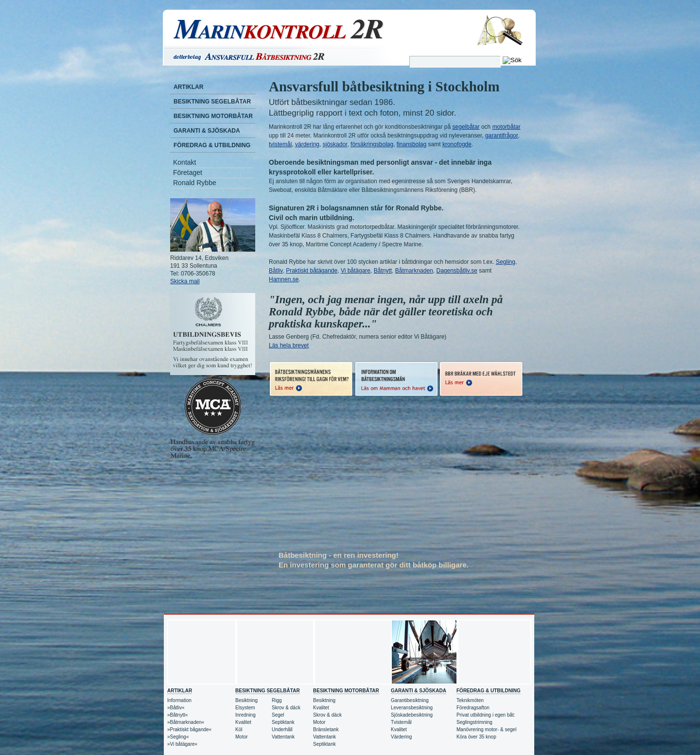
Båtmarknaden (414, 271)
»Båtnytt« (177, 715)
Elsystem (245, 708)
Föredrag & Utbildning (212, 145)
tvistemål (280, 144)
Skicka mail (185, 281)
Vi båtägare (356, 271)
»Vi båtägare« (182, 744)
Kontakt (184, 162)
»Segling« (178, 737)
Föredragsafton (473, 708)
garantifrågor (501, 136)
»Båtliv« (176, 708)
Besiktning (246, 700)
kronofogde (457, 144)
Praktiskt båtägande (312, 271)
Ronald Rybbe (195, 183)
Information (179, 700)
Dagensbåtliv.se (457, 271)
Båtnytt (383, 271)
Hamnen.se (284, 279)
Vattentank (283, 737)
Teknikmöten (470, 700)
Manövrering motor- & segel (486, 729)
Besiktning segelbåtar (212, 102)
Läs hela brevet (289, 345)
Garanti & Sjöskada (207, 131)
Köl (239, 729)
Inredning (245, 715)
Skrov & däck (286, 708)
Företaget (188, 172)
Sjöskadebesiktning (412, 715)
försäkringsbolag (372, 144)
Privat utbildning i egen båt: (486, 715)
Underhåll (282, 729)
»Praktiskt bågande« (189, 729)
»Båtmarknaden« (186, 722)
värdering (307, 144)
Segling (506, 262)
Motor (242, 737)
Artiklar (188, 87)
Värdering (401, 737)
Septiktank (283, 722)
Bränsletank (326, 729)
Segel (278, 715)
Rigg (277, 700)
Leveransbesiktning (412, 708)
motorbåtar (507, 127)
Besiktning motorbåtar (213, 116)
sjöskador (335, 144)
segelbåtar (466, 127)
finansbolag (411, 144)
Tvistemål (401, 722)
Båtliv (276, 271)
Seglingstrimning (474, 722)
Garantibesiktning (410, 700)
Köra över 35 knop (476, 737)
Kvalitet (243, 722)
